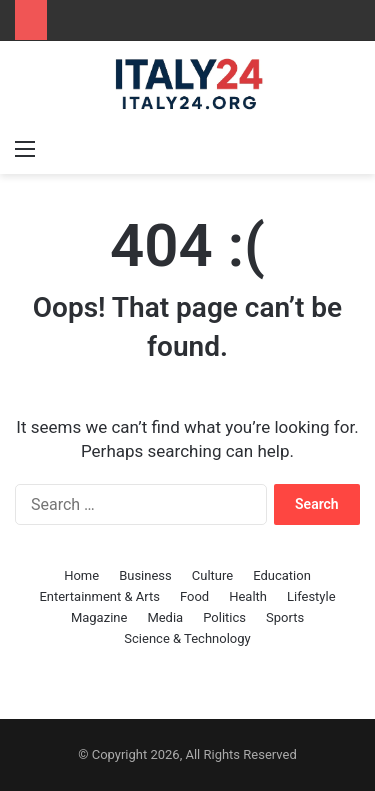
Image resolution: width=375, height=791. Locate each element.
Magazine (99, 617)
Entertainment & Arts (99, 596)
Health (248, 596)
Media (165, 617)
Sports (285, 617)
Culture (212, 575)
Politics (224, 617)
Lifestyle (311, 596)
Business (145, 575)
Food (194, 596)
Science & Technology (187, 638)
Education (282, 575)
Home (81, 575)
